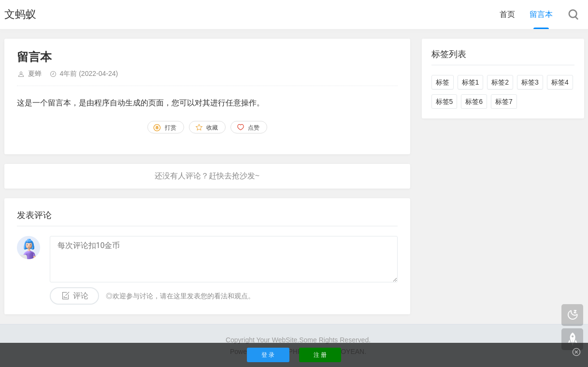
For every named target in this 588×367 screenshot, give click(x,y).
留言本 (541, 14)
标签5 (445, 102)
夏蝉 (35, 73)
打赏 (171, 128)
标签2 (500, 82)
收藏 (212, 128)
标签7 (504, 102)
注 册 (320, 355)
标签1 (471, 82)
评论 (81, 296)
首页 (507, 14)
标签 (443, 82)
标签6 (474, 102)
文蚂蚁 (20, 14)
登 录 (268, 355)
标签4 (560, 82)
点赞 (254, 128)
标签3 (530, 82)
